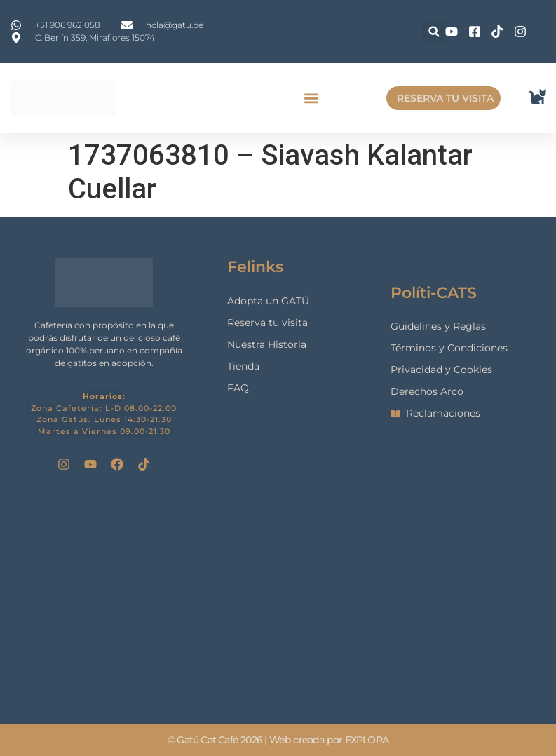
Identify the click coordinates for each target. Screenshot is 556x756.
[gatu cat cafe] (278, 598)
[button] (434, 32)
